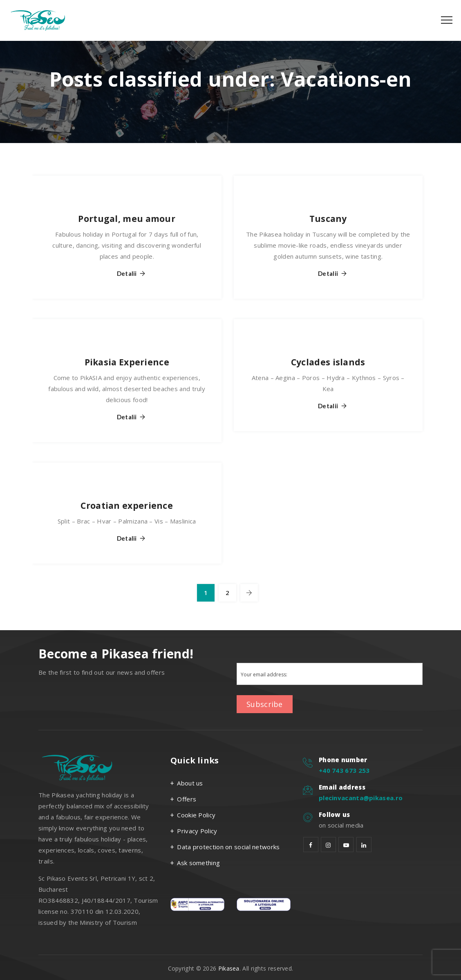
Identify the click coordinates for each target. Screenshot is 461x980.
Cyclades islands (328, 362)
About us (190, 783)
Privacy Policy (197, 831)
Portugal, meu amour (127, 219)
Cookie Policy (196, 815)
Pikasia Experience (127, 362)
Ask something (198, 863)
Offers (187, 799)
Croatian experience (127, 506)
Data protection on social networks (228, 847)
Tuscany (328, 219)
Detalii (127, 274)
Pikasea (229, 968)
